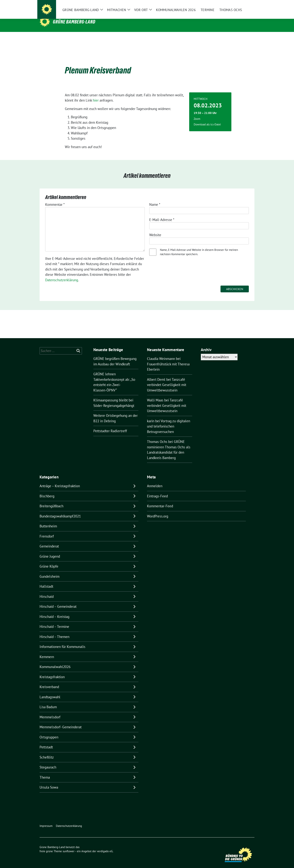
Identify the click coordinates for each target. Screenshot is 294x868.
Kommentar (55, 199)
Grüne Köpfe (49, 560)
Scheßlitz (47, 751)
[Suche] (242, 6)
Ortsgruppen (49, 731)
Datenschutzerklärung (62, 274)
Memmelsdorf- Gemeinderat (61, 721)
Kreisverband (49, 681)
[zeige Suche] (248, 6)
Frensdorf (47, 530)
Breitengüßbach (51, 500)
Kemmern (47, 651)
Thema (45, 771)
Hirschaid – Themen (54, 631)
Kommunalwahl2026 (55, 661)
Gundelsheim (49, 571)
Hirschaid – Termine (54, 621)
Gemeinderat (49, 540)
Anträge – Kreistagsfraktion (60, 480)
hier (96, 94)
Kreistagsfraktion (52, 671)
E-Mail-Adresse (162, 214)
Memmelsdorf (50, 711)
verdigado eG (105, 845)
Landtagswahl (50, 691)
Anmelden (155, 480)
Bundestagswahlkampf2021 (60, 510)
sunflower (69, 845)
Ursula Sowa (49, 781)
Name (155, 199)
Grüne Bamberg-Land (74, 22)
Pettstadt (46, 741)
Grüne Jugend (50, 551)
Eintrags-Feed (157, 490)
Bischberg (47, 490)
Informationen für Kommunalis (62, 641)
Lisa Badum (48, 701)
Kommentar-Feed (160, 500)
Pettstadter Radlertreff (110, 425)
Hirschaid (47, 591)
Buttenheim (48, 520)
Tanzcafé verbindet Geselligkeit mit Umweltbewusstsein (167, 379)
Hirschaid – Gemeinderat (58, 601)
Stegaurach (48, 761)
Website (155, 229)
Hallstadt (46, 581)
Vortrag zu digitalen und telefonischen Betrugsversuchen (169, 420)
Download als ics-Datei (207, 119)
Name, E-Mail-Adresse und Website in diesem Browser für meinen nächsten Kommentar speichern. (199, 246)
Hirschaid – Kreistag (54, 611)
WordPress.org (158, 510)
